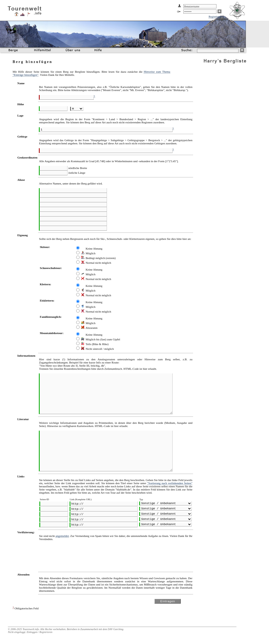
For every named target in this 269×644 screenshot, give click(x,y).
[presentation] (79, 554)
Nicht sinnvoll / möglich (97, 349)
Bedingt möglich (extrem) (98, 258)
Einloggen (32, 632)
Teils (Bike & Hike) (95, 344)
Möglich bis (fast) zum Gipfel (101, 339)
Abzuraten (89, 328)
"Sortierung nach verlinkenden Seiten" (170, 483)
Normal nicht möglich (96, 263)
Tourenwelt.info (31, 629)
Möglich (88, 253)
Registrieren (215, 17)
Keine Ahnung (92, 249)
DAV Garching (115, 629)
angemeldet (62, 536)
